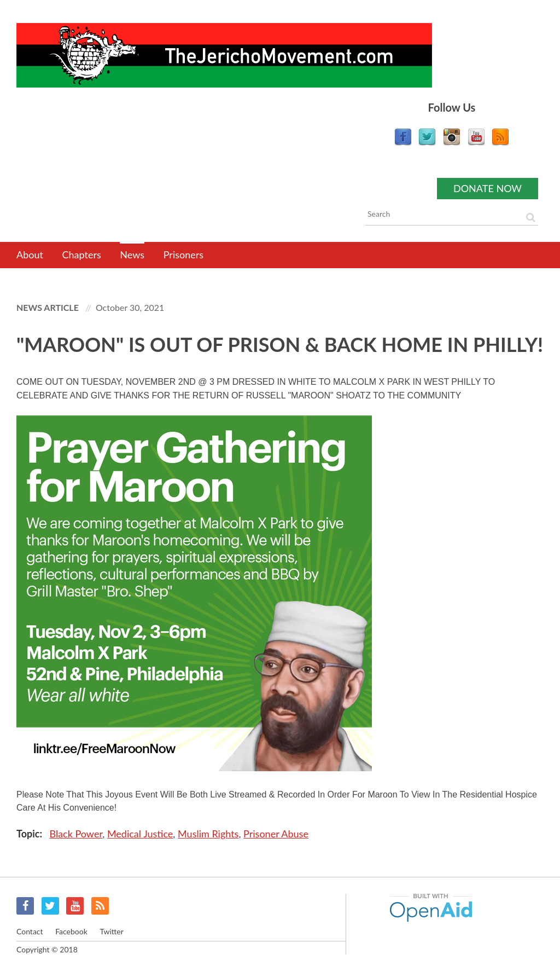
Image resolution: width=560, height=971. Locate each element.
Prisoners (183, 255)
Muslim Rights (208, 834)
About (30, 255)
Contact (30, 931)
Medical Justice (140, 834)
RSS (100, 906)
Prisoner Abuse (276, 834)
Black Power (76, 834)
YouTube (75, 906)
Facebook (25, 906)
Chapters (82, 255)
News (132, 255)
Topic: (30, 834)
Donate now (488, 188)
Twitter (50, 906)
